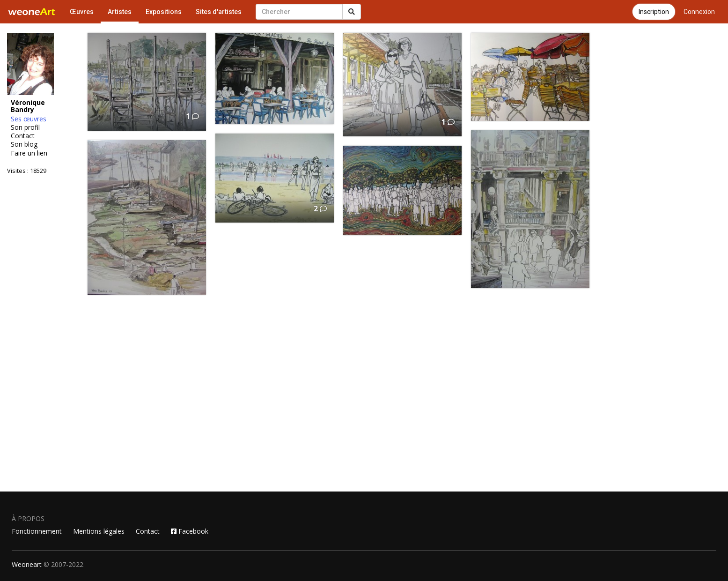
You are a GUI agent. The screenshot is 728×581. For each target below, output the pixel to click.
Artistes (120, 12)
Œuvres (82, 12)
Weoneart (27, 564)
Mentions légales (99, 531)
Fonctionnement (37, 531)
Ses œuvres (29, 119)
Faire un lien (29, 153)
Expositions (164, 12)
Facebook (190, 531)
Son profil (25, 127)
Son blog (24, 144)
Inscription (654, 12)
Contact (23, 136)
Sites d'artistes (219, 12)
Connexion (699, 12)
